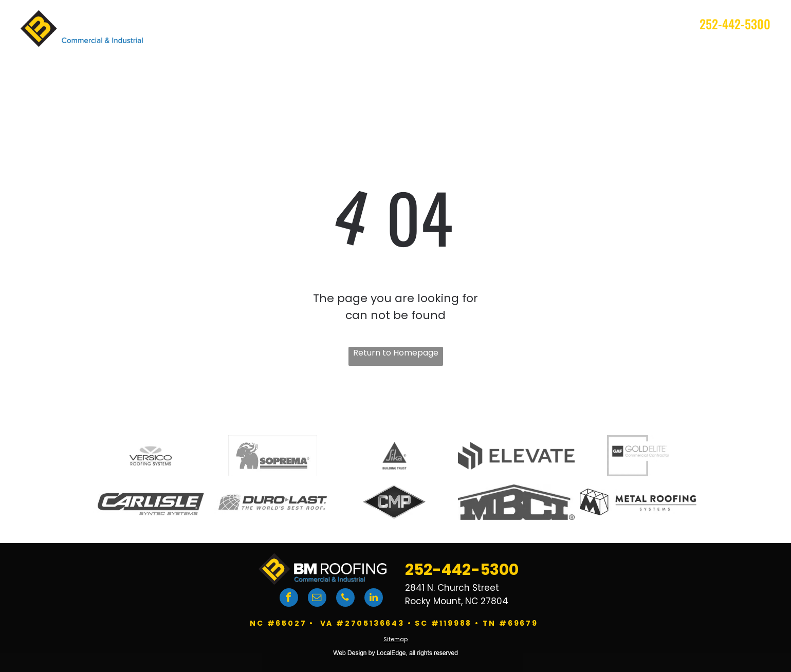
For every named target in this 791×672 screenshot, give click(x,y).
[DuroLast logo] (273, 502)
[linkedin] (374, 599)
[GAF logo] (638, 456)
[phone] (345, 599)
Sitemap (395, 639)
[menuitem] (329, 48)
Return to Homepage (396, 353)
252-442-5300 (735, 24)
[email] (317, 599)
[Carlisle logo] (151, 502)
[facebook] (289, 599)
